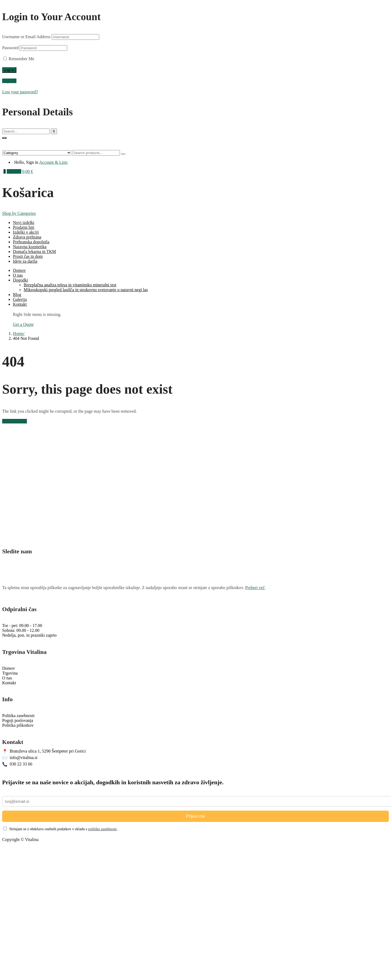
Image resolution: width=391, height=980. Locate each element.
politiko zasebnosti (102, 829)
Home (18, 334)
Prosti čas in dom (28, 256)
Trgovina (10, 673)
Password (10, 48)
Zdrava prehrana (27, 237)
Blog (17, 295)
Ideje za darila (25, 261)
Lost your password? (20, 92)
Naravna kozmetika (30, 247)
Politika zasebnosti (18, 716)
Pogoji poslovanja (18, 720)
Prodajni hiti (24, 227)
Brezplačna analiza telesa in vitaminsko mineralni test (70, 285)
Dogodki (20, 280)
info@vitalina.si (20, 758)
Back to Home (15, 421)
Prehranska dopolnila (31, 242)
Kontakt (20, 304)
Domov (19, 270)
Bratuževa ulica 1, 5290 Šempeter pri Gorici (44, 751)
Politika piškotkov (18, 725)
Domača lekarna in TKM (34, 252)
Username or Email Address (26, 37)
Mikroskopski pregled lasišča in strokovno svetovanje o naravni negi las (86, 290)
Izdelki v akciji (26, 232)
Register (9, 81)
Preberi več (255, 588)
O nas (18, 275)
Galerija (20, 299)
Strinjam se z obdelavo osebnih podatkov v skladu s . (60, 829)
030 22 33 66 (17, 764)
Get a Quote (23, 324)
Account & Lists (53, 162)
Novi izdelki (24, 222)
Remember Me (19, 59)
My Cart (14, 171)
